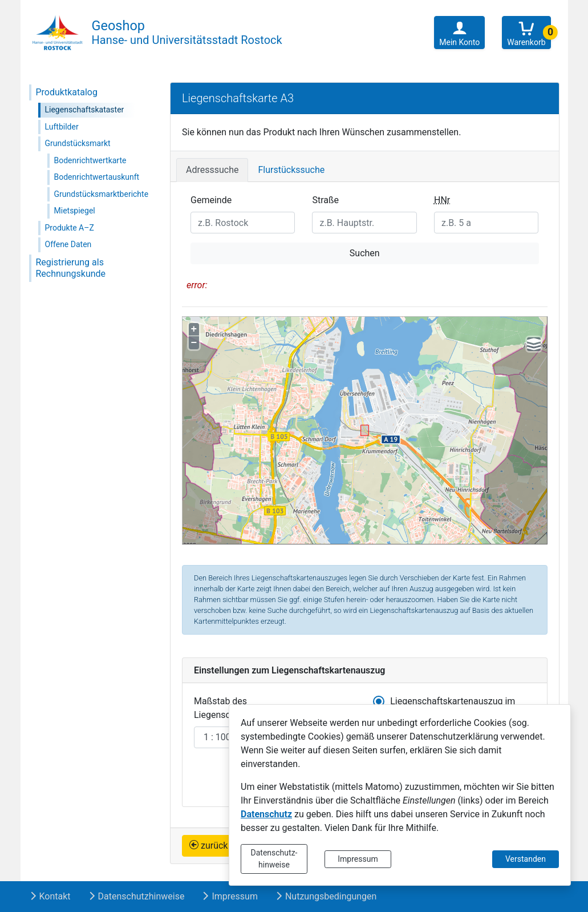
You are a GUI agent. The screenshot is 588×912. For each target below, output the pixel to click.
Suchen (365, 253)
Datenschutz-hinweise (274, 859)
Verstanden (526, 859)
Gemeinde (211, 200)
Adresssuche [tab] (212, 170)
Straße (325, 200)
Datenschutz (266, 814)
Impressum (358, 859)
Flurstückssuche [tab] (291, 170)
